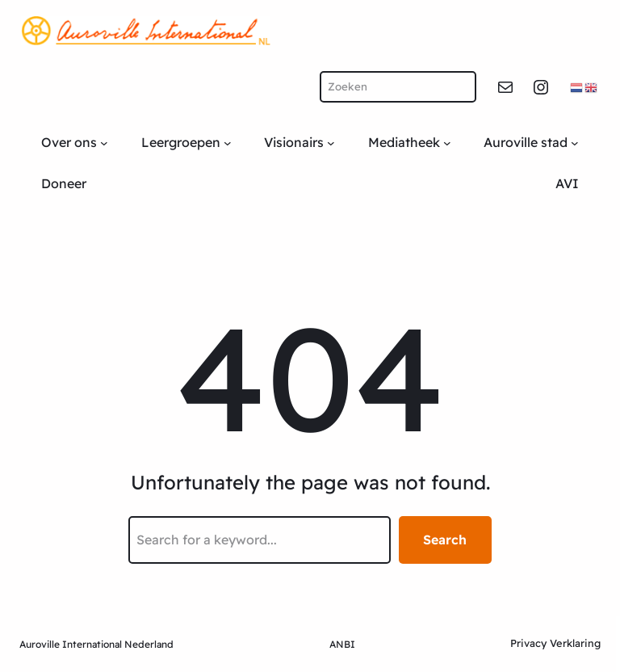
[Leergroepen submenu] (228, 143)
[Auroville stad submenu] (575, 143)
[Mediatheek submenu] (447, 143)
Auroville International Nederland (96, 644)
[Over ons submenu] (104, 143)
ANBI (342, 644)
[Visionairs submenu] (331, 143)
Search (445, 540)
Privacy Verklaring (555, 643)
